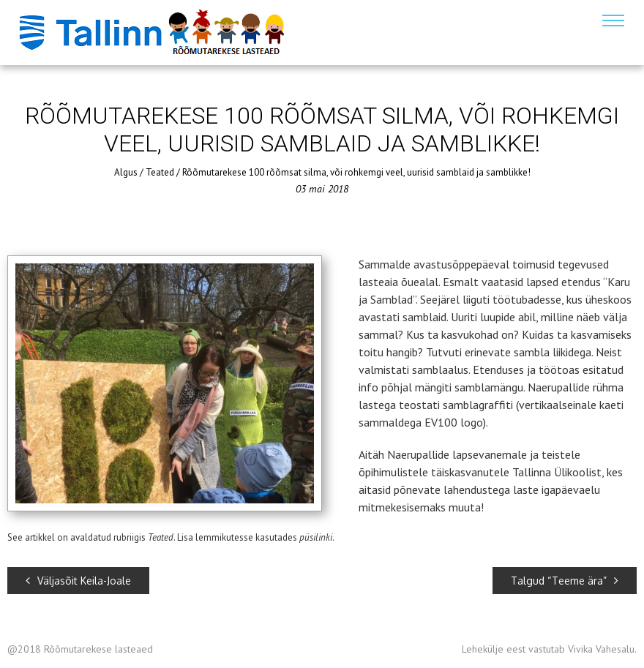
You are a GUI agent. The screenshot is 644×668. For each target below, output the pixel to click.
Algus (126, 172)
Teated (160, 172)
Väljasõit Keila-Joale (78, 581)
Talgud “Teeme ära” (565, 581)
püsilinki (316, 537)
